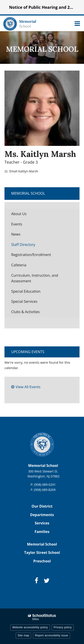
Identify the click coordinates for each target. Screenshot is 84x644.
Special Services (24, 301)
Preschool (42, 561)
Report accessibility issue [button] (52, 635)
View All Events (28, 387)
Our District (42, 506)
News (16, 234)
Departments (42, 515)
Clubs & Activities (25, 312)
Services (42, 523)
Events (17, 224)
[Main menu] (77, 23)
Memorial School (28, 193)
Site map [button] (23, 635)
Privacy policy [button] (63, 627)
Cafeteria (19, 265)
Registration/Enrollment (31, 255)
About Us (19, 214)
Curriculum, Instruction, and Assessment (35, 278)
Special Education (26, 291)
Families (42, 532)
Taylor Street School (42, 553)
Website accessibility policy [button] (30, 627)
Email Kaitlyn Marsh (24, 171)
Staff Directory (23, 245)
